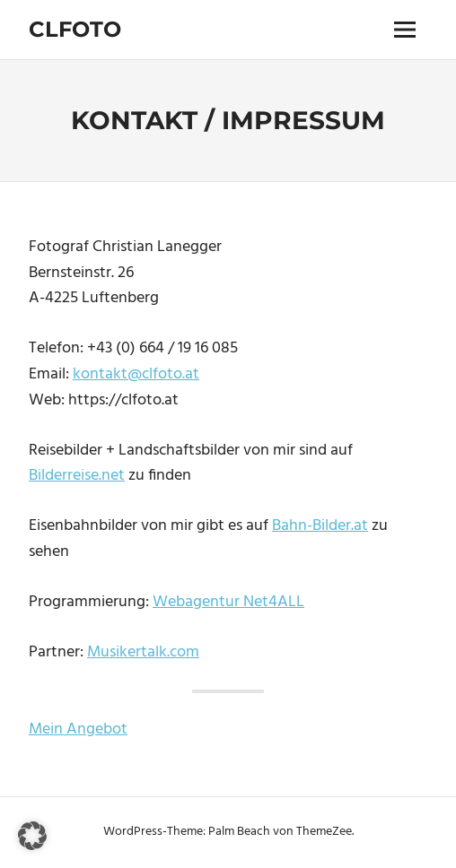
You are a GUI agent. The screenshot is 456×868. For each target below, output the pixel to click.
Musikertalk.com (143, 652)
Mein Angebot (78, 729)
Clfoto (75, 29)
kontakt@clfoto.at (136, 374)
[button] (32, 836)
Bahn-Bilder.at (320, 526)
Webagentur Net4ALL (228, 602)
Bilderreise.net (77, 476)
